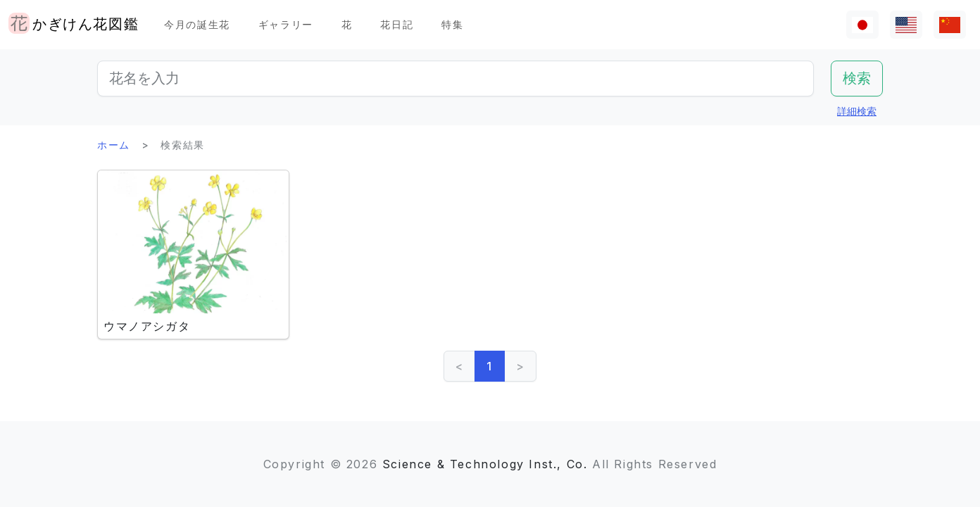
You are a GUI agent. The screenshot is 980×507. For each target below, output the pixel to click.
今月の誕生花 (197, 24)
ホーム (114, 145)
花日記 (397, 24)
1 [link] (490, 366)
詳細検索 (857, 111)
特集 (452, 24)
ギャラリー (286, 24)
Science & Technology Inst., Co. (485, 464)
